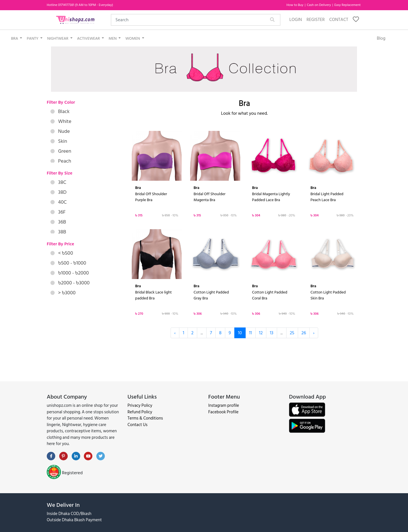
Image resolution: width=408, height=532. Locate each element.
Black (60, 111)
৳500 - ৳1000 (68, 263)
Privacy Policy (140, 406)
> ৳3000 (63, 293)
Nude (60, 131)
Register (316, 20)
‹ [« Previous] (175, 333)
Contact (339, 20)
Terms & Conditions (145, 418)
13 (272, 333)
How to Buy (295, 5)
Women (133, 38)
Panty (33, 38)
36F (58, 212)
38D (59, 192)
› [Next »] (314, 333)
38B (58, 232)
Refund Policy (140, 412)
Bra (15, 38)
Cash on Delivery (319, 5)
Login (296, 20)
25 (292, 333)
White (61, 121)
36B (58, 222)
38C (58, 182)
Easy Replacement (348, 5)
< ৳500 (62, 253)
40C (59, 202)
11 (250, 333)
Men (113, 38)
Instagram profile (224, 406)
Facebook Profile (223, 412)
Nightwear (58, 38)
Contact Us (137, 425)
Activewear (89, 38)
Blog (381, 38)
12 (261, 333)
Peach (61, 161)
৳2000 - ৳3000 (70, 283)
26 (304, 333)
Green (61, 151)
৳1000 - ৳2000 (70, 273)
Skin (59, 141)
